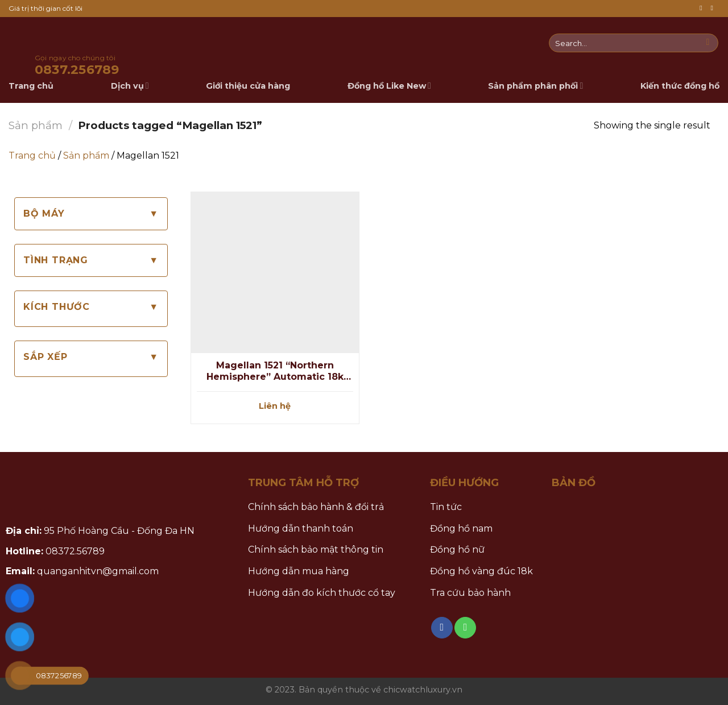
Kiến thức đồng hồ (680, 86)
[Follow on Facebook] (703, 8)
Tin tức (446, 507)
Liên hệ (275, 406)
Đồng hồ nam (461, 528)
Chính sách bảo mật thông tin (316, 550)
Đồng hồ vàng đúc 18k (481, 571)
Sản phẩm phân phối (535, 86)
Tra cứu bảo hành (470, 593)
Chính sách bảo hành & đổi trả (316, 507)
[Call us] (714, 8)
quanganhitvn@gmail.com (98, 571)
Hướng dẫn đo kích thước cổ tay (322, 593)
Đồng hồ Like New (389, 86)
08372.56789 (75, 551)
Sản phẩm (36, 125)
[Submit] (708, 43)
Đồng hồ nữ (457, 550)
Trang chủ (32, 155)
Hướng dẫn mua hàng (299, 571)
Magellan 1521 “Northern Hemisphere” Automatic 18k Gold (275, 372)
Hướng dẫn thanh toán (301, 528)
